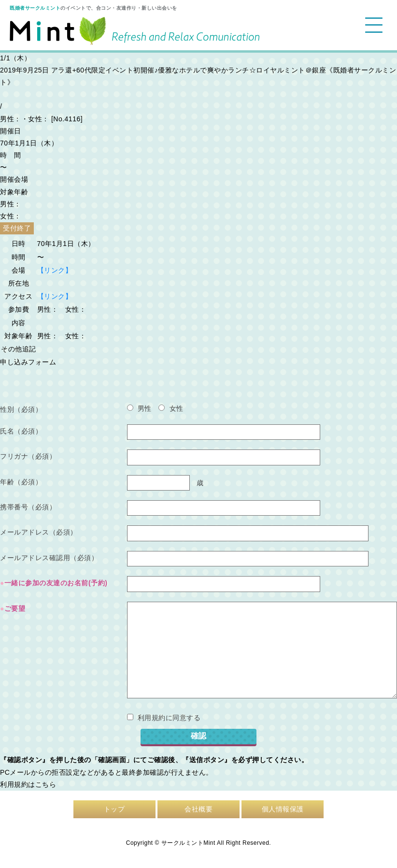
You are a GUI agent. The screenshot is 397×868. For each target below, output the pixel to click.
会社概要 (198, 809)
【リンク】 (55, 270)
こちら (46, 784)
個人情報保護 (283, 809)
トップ (114, 809)
